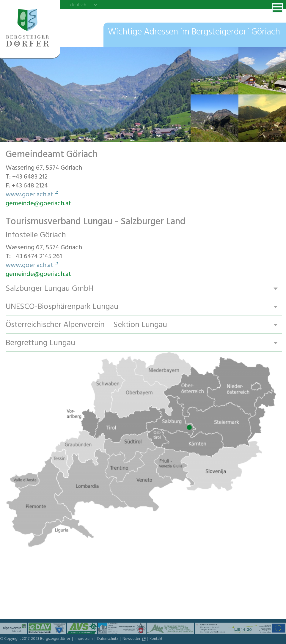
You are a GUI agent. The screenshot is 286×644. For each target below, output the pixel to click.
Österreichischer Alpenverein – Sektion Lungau (87, 325)
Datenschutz (108, 639)
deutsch (78, 5)
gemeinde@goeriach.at (38, 204)
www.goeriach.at (29, 195)
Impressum (84, 639)
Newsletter (132, 639)
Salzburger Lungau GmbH (49, 289)
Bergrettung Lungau (40, 343)
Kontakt (156, 639)
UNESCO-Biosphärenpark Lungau (62, 307)
